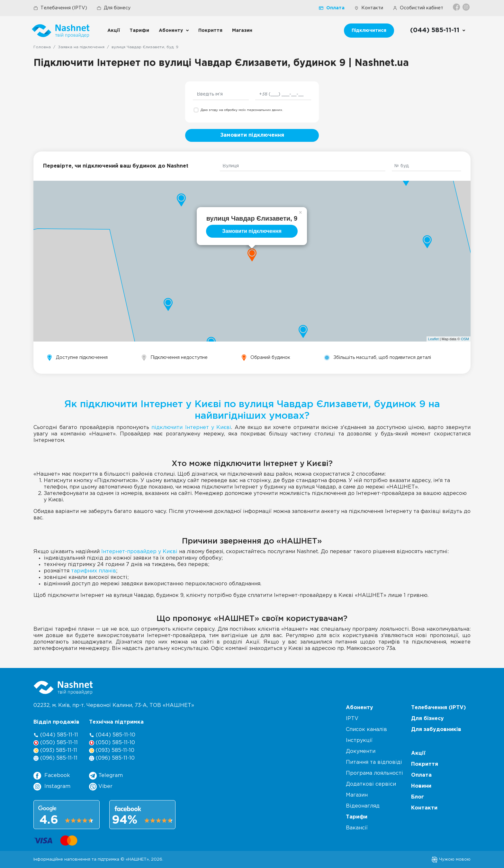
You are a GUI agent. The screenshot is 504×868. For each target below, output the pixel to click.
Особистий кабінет (418, 8)
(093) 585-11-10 (112, 750)
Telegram (106, 776)
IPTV (352, 719)
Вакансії (357, 828)
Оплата (332, 8)
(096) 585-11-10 (112, 758)
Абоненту (171, 31)
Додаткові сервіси (371, 784)
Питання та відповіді (374, 762)
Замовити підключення (252, 135)
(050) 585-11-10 (112, 743)
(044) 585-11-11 (56, 735)
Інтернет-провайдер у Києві (139, 552)
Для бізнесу (114, 8)
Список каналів (366, 730)
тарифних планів (94, 571)
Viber (101, 787)
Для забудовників (436, 730)
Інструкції (359, 740)
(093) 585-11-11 (55, 750)
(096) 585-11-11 (55, 758)
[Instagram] (467, 7)
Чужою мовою (451, 859)
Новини (421, 786)
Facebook (52, 776)
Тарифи (139, 31)
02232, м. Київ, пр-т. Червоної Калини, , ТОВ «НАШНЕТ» (114, 705)
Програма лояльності (374, 773)
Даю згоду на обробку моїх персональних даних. (242, 110)
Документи (361, 751)
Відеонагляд (363, 806)
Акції (114, 31)
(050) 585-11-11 (56, 743)
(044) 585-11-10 (112, 735)
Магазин (242, 31)
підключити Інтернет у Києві (191, 428)
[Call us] (438, 31)
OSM (465, 339)
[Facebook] (457, 7)
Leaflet (433, 339)
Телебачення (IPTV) (60, 8)
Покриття (210, 31)
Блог (418, 797)
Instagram (52, 787)
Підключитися (369, 31)
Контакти (369, 8)
